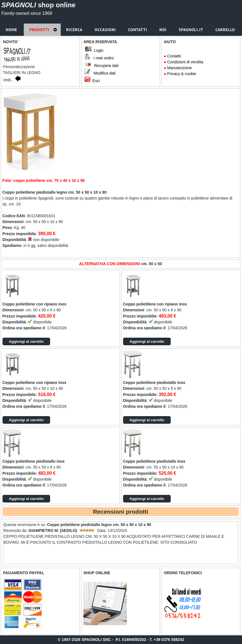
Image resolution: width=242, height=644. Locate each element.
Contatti (174, 56)
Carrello (226, 30)
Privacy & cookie (182, 74)
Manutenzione (180, 68)
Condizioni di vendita (185, 62)
